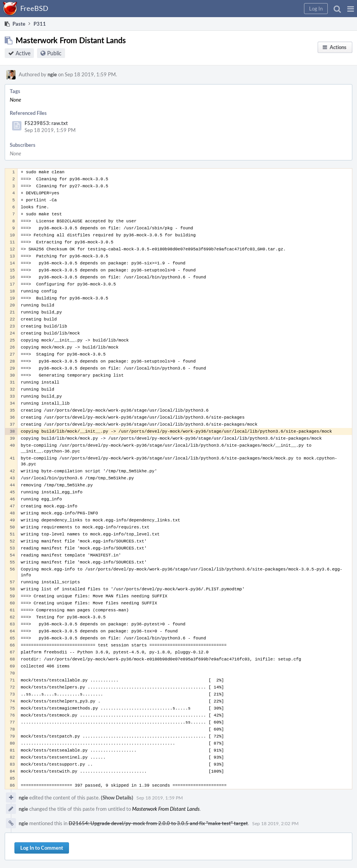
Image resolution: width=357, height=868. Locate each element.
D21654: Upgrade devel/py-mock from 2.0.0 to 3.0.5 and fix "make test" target (158, 823)
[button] (351, 9)
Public (54, 53)
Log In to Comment (42, 848)
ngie (52, 74)
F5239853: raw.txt (46, 123)
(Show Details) (117, 798)
